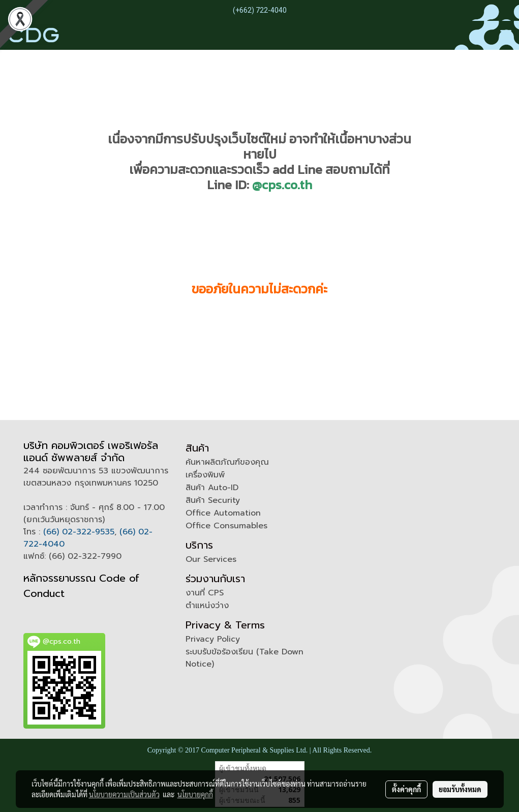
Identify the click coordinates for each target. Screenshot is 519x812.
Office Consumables (226, 526)
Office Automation (223, 513)
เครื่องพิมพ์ (205, 475)
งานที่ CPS (205, 593)
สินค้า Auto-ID (212, 488)
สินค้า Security (213, 500)
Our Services (211, 559)
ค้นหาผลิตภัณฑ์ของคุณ (227, 462)
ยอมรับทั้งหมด (460, 789)
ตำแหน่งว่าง (207, 606)
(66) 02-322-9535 (79, 532)
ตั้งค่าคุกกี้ (406, 789)
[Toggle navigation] (506, 35)
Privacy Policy (213, 639)
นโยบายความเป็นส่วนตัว (124, 794)
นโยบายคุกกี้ (195, 794)
